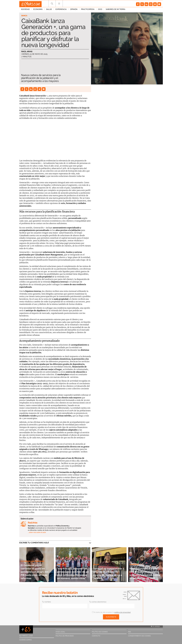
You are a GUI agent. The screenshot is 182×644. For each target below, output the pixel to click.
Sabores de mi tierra (115, 10)
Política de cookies (100, 632)
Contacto (96, 636)
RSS (130, 632)
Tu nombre (46, 602)
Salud (49, 10)
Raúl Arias (27, 52)
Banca (25, 16)
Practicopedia (88, 10)
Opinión (74, 10)
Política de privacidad (65, 636)
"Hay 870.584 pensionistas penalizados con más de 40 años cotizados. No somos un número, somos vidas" (73, 568)
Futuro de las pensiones (34, 558)
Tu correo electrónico (98, 602)
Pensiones (62, 555)
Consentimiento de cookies (139, 636)
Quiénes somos (25, 640)
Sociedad (25, 10)
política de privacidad (122, 612)
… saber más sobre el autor (37, 532)
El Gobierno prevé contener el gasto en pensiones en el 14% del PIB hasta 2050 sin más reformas (35, 570)
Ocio (100, 10)
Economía (38, 10)
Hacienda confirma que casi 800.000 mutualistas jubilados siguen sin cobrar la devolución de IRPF (145, 570)
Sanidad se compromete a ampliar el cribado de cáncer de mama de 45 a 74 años (109, 572)
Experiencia (61, 10)
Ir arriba (155, 627)
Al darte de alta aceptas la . (111, 612)
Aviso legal (60, 632)
